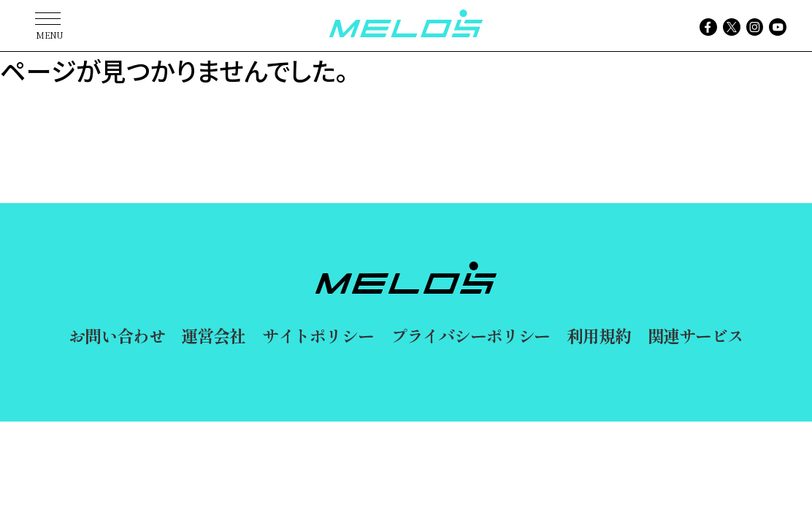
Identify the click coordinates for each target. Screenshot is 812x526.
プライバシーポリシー (471, 335)
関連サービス (696, 335)
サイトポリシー (318, 335)
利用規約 (598, 335)
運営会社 (213, 335)
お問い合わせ (116, 335)
